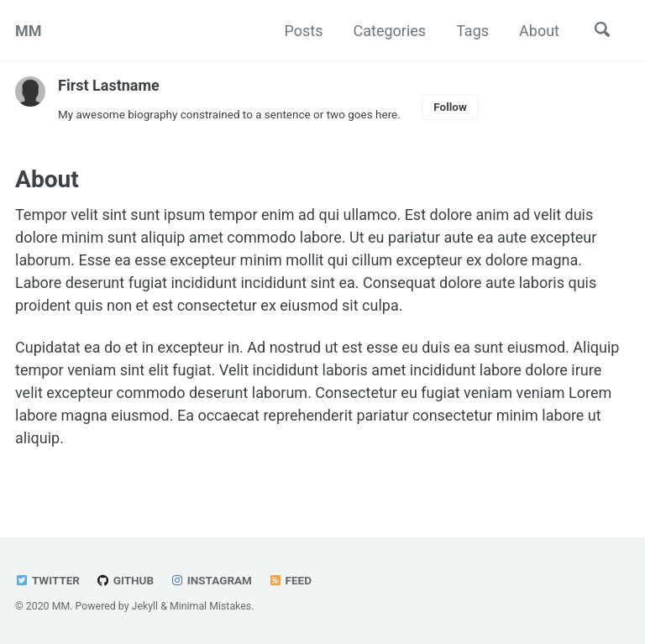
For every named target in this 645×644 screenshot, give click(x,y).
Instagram (211, 580)
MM (29, 31)
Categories (390, 31)
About (539, 31)
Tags (472, 31)
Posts (304, 31)
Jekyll (145, 606)
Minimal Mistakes (210, 606)
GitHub (125, 580)
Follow (450, 107)
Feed (290, 580)
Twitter (47, 580)
